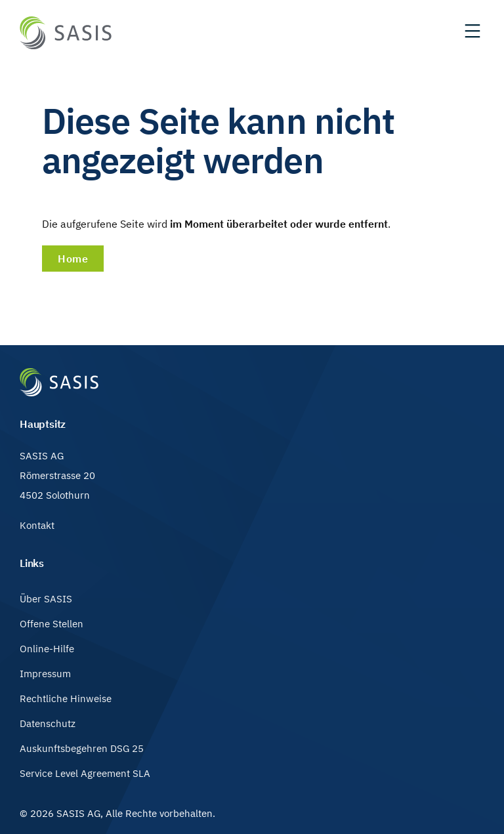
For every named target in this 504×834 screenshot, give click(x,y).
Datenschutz (48, 723)
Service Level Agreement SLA (85, 773)
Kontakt (37, 525)
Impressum (45, 674)
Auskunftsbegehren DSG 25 (82, 748)
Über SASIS (46, 599)
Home (73, 259)
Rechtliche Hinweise (66, 698)
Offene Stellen (52, 624)
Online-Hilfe (47, 649)
